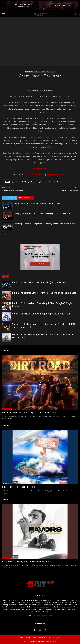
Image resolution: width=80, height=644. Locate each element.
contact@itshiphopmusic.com (44, 616)
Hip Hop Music (42, 182)
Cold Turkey (26, 182)
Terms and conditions (38, 638)
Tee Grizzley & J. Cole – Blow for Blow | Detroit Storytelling (37, 203)
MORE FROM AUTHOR (26, 198)
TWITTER (29, 175)
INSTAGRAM (52, 175)
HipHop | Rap (51, 72)
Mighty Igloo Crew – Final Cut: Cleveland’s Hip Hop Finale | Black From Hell (43, 214)
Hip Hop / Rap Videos (40, 72)
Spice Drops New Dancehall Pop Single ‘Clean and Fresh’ (42, 314)
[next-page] (7, 234)
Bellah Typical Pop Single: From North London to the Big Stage (45, 293)
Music (50, 182)
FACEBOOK (40, 175)
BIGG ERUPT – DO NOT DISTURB (18, 487)
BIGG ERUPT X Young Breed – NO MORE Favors (25, 562)
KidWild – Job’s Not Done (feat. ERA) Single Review (39, 282)
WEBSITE (64, 175)
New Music (58, 182)
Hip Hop (34, 182)
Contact (27, 638)
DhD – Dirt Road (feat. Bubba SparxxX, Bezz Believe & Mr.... (31, 413)
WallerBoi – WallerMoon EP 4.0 (13, 190)
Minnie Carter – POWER (70, 190)
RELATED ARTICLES (10, 198)
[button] (4, 14)
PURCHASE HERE (40, 169)
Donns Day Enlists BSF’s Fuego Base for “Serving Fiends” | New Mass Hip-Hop (44, 224)
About (21, 638)
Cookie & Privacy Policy (54, 638)
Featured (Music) (5, 208)
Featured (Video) (29, 72)
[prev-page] (3, 234)
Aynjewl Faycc (16, 182)
